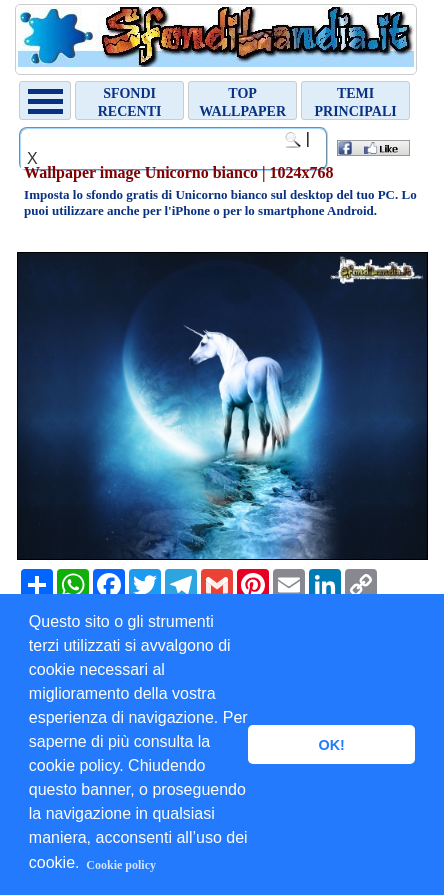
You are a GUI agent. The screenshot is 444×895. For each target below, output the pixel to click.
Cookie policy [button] (121, 865)
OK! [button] (331, 745)
